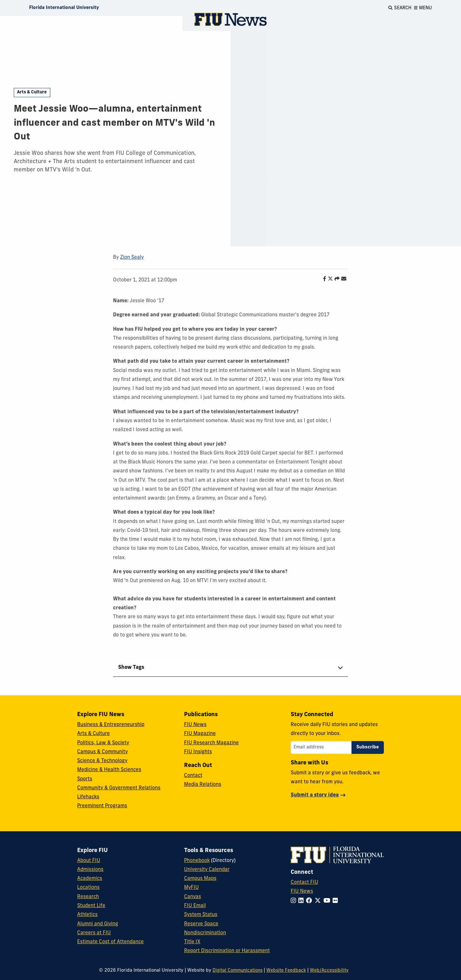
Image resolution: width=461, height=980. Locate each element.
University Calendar (207, 870)
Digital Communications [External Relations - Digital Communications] (238, 971)
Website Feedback (286, 971)
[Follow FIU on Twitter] (319, 901)
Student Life (91, 906)
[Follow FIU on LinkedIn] (302, 901)
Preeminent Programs (102, 806)
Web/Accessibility (329, 971)
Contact (193, 776)
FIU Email (195, 906)
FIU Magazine (200, 734)
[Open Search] (400, 8)
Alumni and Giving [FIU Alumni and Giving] (98, 924)
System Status (201, 915)
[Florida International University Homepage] (64, 8)
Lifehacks (88, 797)
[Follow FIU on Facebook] (310, 901)
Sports (85, 779)
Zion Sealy (132, 257)
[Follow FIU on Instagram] (295, 901)
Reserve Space (201, 924)
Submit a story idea (315, 795)
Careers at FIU (94, 933)
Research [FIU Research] (88, 897)
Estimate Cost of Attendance (110, 942)
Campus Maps (200, 879)
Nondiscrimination (205, 933)
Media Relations (203, 785)
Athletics (87, 915)
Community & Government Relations (119, 788)
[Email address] (321, 747)
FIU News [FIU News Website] (302, 891)
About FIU (89, 861)
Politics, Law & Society (103, 743)
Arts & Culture (32, 92)
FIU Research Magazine (211, 743)
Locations (88, 888)
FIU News (195, 725)
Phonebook (197, 861)
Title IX (192, 942)
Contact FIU (304, 882)
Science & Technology (102, 761)
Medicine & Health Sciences (109, 770)
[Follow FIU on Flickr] (336, 901)
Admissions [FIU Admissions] (90, 870)
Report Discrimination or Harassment (227, 951)
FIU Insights (198, 752)
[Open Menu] (423, 8)
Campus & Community (102, 752)
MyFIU (191, 888)
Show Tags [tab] (131, 668)
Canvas (193, 897)
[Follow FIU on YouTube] (328, 901)
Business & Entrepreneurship (111, 725)
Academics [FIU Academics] (90, 879)
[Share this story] (336, 279)
